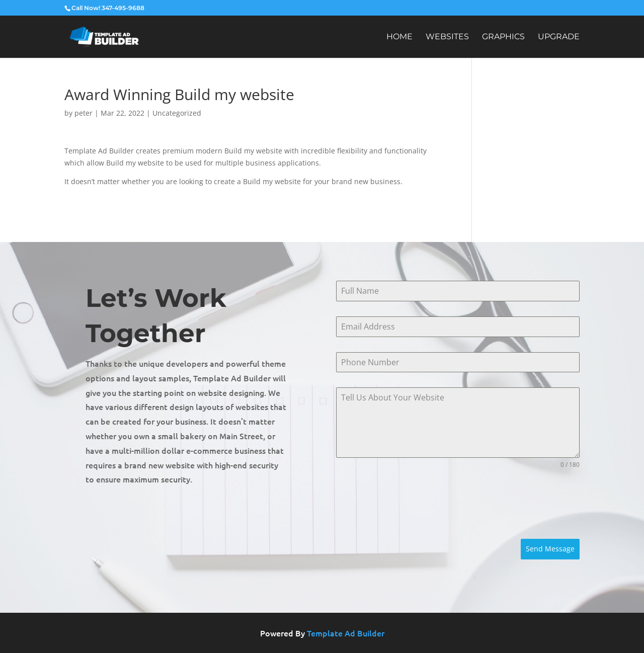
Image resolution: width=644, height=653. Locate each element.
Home (399, 37)
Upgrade (559, 37)
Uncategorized (177, 113)
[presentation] (413, 504)
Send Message (550, 549)
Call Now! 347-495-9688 (108, 8)
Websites (447, 37)
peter (84, 113)
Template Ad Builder (346, 633)
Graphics (503, 37)
